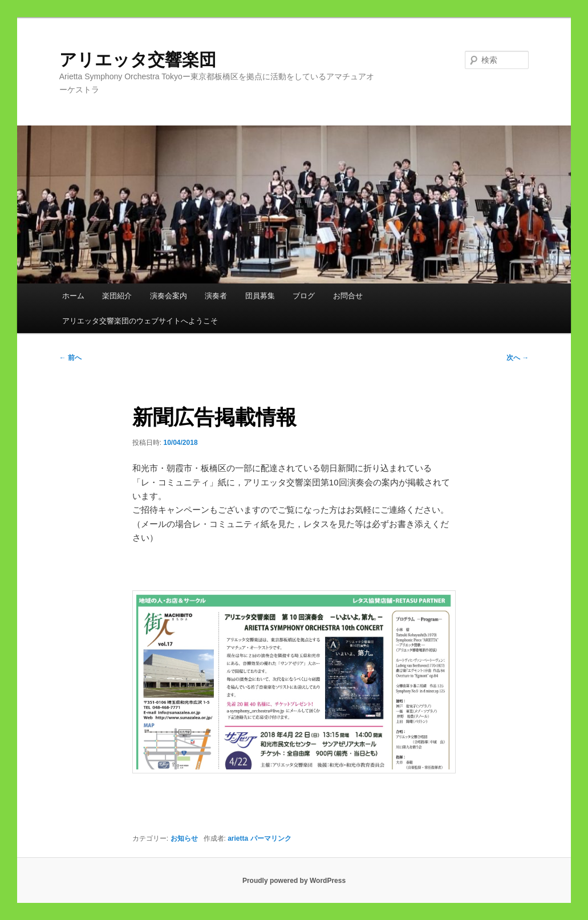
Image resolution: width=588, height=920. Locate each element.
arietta (238, 838)
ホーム (73, 296)
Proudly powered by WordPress (294, 881)
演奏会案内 (169, 296)
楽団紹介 (117, 296)
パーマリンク (271, 838)
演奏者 (216, 296)
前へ (70, 358)
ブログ (304, 296)
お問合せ (348, 296)
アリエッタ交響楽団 (146, 60)
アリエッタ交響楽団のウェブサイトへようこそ (140, 321)
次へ (518, 358)
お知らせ (184, 838)
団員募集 (260, 296)
